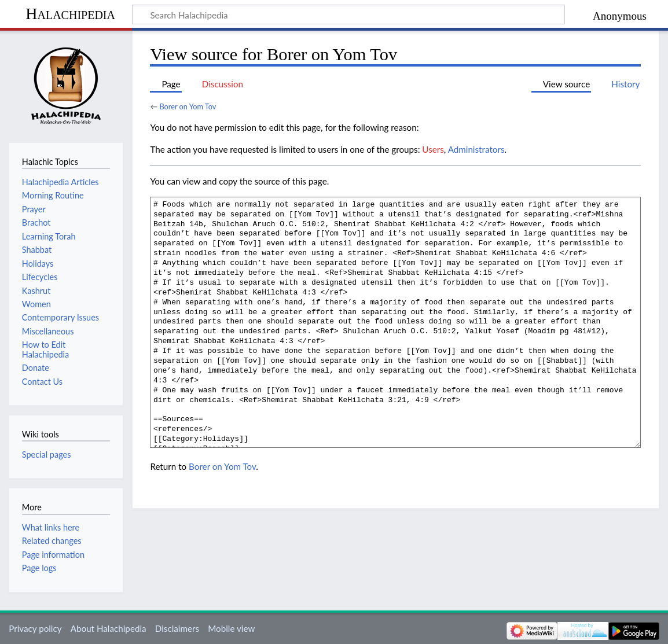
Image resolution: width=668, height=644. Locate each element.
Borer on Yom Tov (188, 106)
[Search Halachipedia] (348, 14)
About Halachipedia (109, 628)
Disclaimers (177, 628)
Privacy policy (35, 628)
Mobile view (231, 628)
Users (433, 149)
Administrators (476, 149)
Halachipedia (70, 14)
